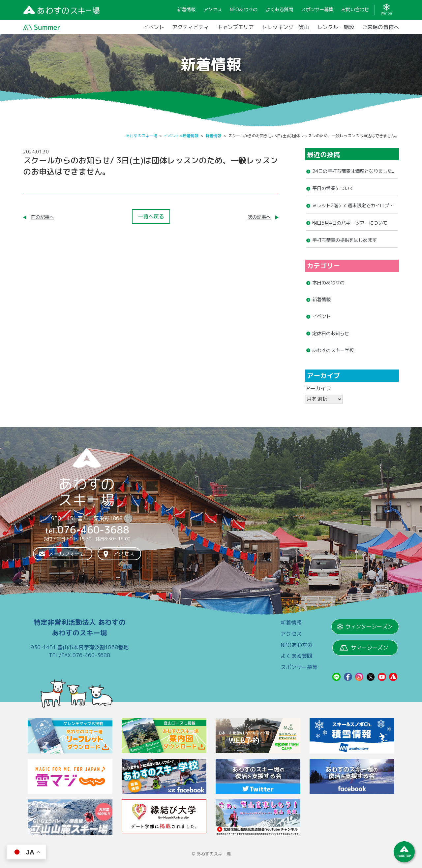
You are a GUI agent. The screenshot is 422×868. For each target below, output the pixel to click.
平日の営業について (333, 188)
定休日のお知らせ (331, 334)
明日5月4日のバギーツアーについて (350, 223)
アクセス (124, 554)
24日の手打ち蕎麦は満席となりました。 (354, 171)
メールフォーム (67, 554)
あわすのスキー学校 (333, 350)
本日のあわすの (328, 283)
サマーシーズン (370, 648)
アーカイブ (318, 388)
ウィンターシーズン (369, 627)
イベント (321, 316)
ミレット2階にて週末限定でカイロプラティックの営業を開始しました (353, 208)
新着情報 (321, 300)
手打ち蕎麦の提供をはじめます (345, 240)
